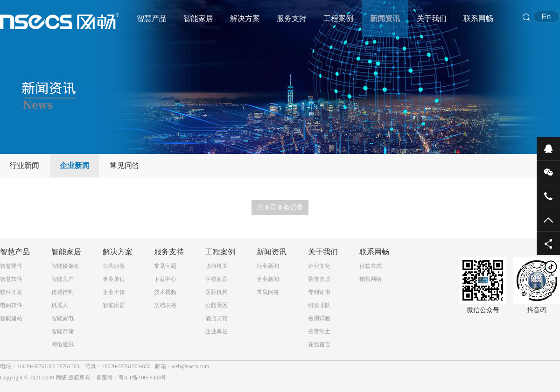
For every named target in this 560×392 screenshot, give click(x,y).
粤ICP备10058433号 (143, 378)
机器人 (60, 305)
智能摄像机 (65, 266)
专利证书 (319, 292)
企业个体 (114, 292)
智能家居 (198, 18)
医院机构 (217, 292)
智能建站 (11, 318)
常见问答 (125, 165)
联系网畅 (478, 18)
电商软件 (11, 305)
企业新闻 (75, 165)
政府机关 (217, 266)
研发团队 (319, 305)
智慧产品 (152, 18)
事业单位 (114, 279)
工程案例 (338, 18)
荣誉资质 (319, 279)
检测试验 (319, 318)
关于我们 (432, 18)
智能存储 (63, 331)
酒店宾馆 (217, 318)
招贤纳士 (319, 331)
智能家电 (63, 318)
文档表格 (165, 305)
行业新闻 (24, 165)
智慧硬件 (11, 266)
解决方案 (245, 18)
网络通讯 (63, 344)
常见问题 (165, 266)
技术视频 (165, 292)
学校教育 (217, 279)
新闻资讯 (385, 18)
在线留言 (319, 344)
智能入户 (63, 279)
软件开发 (11, 292)
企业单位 (217, 331)
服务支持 (292, 18)
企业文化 (319, 266)
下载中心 (165, 279)
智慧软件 (11, 279)
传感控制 (63, 292)
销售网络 (371, 279)
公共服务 (114, 266)
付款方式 (371, 266)
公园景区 (217, 305)
